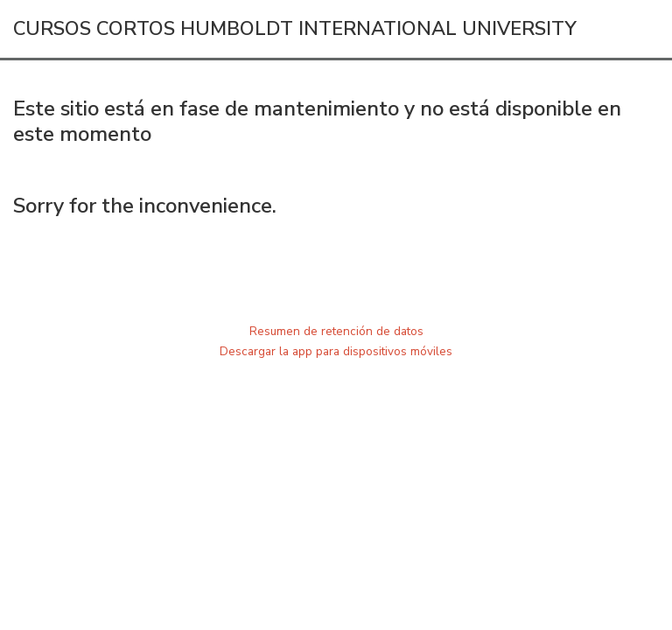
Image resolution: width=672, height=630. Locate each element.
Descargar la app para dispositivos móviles (336, 351)
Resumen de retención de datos (336, 331)
